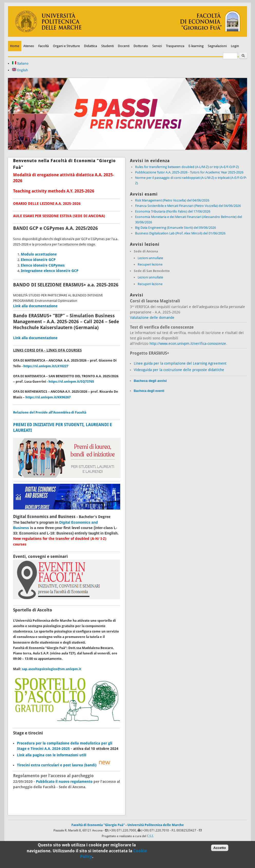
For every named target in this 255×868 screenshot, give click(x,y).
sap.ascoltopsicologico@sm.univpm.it (51, 669)
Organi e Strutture (66, 46)
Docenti (124, 46)
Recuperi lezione (150, 264)
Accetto (220, 849)
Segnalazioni (217, 46)
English (20, 70)
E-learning (196, 46)
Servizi (157, 46)
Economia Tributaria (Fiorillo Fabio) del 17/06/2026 (173, 211)
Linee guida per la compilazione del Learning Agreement (180, 363)
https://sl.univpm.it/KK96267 (48, 397)
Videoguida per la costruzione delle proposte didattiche (179, 370)
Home (15, 46)
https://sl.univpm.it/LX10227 (46, 366)
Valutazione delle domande (152, 318)
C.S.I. (150, 836)
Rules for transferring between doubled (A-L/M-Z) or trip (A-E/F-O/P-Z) (187, 167)
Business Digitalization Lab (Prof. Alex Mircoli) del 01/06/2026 (180, 233)
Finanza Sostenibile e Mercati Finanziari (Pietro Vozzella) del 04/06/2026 (188, 206)
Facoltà (44, 46)
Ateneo (29, 46)
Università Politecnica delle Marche (156, 825)
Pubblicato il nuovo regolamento (64, 782)
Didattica (91, 46)
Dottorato (141, 46)
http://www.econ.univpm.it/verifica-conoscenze (188, 344)
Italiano (20, 63)
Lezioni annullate (150, 258)
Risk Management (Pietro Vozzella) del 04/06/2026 (172, 200)
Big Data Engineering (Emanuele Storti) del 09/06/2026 (176, 228)
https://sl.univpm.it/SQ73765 (71, 382)
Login (235, 46)
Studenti (107, 46)
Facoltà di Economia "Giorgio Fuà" (98, 825)
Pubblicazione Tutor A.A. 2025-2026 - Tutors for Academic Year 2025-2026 (189, 172)
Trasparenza (175, 46)
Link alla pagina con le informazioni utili (52, 755)
